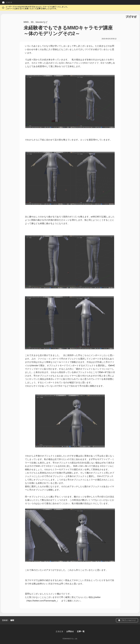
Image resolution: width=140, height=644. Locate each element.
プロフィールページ (128, 620)
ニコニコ (9, 2)
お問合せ (70, 631)
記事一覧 (81, 631)
